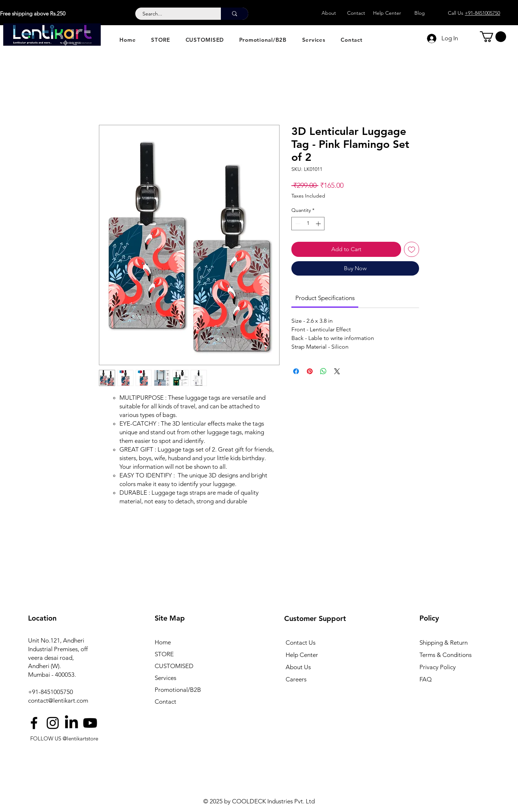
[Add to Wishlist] (412, 249)
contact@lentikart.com (58, 700)
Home (163, 642)
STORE (164, 654)
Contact (165, 702)
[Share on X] (337, 371)
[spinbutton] (308, 224)
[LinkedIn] (71, 723)
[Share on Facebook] (296, 371)
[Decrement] (297, 224)
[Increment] (319, 224)
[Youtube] (90, 723)
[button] (493, 37)
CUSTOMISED (174, 666)
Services (165, 678)
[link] (325, 298)
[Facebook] (34, 723)
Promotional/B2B (178, 690)
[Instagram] (53, 723)
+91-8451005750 (51, 692)
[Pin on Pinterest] (310, 371)
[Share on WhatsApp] (323, 371)
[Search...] (174, 14)
